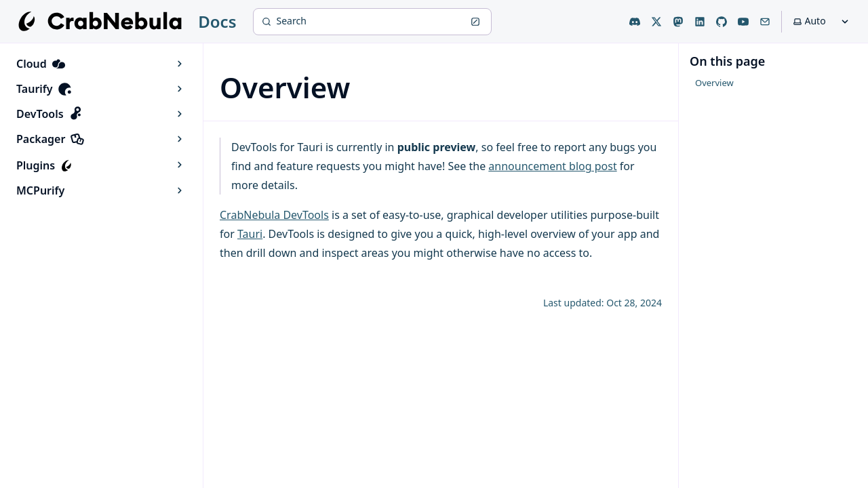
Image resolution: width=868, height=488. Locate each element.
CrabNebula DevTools (274, 215)
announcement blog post (552, 166)
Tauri (250, 234)
